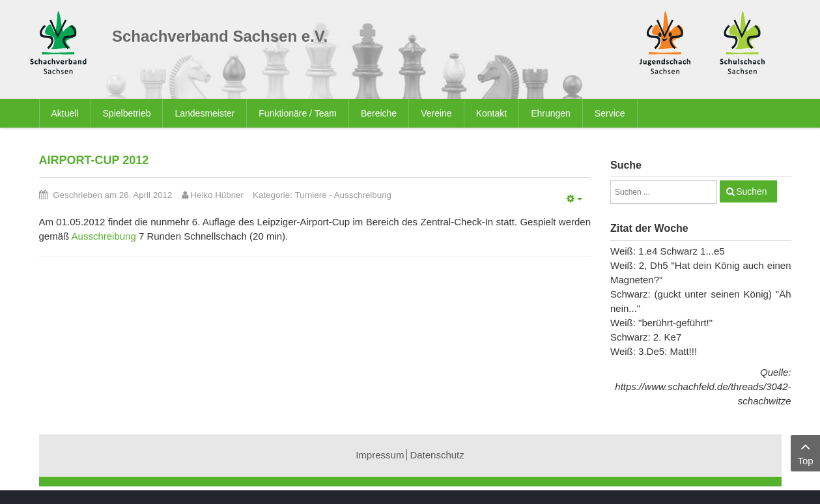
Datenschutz (437, 455)
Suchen (751, 191)
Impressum (380, 455)
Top (805, 452)
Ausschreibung (363, 195)
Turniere (310, 195)
